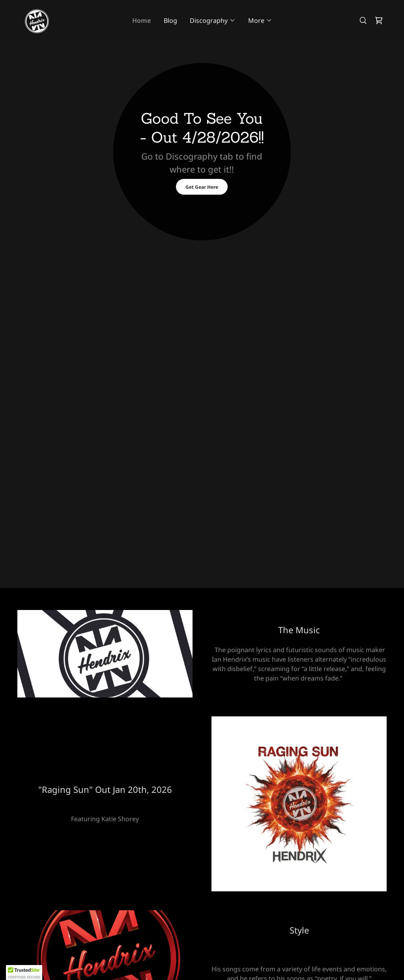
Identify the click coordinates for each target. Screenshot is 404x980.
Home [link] (142, 20)
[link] (37, 20)
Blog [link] (170, 20)
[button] (213, 20)
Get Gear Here (202, 187)
